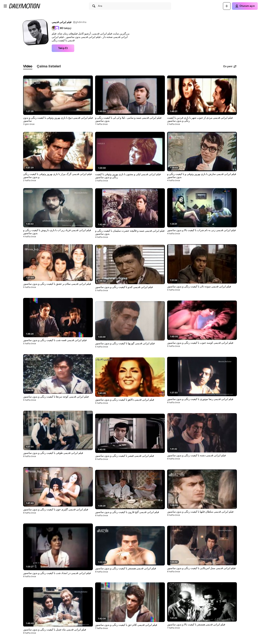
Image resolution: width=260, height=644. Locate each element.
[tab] (28, 67)
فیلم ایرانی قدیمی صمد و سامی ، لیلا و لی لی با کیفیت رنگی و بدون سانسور (128, 119)
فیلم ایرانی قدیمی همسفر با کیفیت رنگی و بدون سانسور (126, 568)
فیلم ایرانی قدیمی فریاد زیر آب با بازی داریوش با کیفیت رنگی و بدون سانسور (57, 232)
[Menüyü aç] (5, 6)
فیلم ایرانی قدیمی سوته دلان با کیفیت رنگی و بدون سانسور (199, 287)
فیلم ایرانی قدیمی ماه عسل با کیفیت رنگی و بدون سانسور (55, 630)
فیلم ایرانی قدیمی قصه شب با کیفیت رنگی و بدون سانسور (55, 340)
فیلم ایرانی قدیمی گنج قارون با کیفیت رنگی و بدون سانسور (127, 512)
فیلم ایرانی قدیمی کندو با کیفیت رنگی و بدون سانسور (124, 287)
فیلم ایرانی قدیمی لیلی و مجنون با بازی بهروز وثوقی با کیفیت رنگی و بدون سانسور (128, 176)
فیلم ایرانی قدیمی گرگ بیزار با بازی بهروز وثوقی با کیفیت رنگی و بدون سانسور (57, 176)
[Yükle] (227, 6)
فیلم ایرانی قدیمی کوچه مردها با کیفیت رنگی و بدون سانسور (56, 397)
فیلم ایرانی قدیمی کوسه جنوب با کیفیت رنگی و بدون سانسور (200, 343)
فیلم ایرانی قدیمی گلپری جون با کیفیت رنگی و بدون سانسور (56, 510)
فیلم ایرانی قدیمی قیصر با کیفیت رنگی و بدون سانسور (125, 456)
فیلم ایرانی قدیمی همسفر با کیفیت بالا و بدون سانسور (196, 625)
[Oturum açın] (245, 6)
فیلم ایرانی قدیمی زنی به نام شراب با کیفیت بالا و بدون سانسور (201, 230)
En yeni (230, 66)
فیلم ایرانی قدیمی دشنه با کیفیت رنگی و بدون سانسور (196, 456)
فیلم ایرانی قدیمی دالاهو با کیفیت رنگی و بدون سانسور (125, 400)
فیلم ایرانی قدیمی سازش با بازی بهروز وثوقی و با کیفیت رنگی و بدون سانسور (202, 176)
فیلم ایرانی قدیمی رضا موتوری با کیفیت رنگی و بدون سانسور (200, 399)
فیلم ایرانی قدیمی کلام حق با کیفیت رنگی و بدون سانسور (126, 625)
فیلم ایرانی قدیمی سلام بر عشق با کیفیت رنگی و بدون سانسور (57, 284)
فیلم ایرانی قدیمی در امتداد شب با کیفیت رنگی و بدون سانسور (57, 573)
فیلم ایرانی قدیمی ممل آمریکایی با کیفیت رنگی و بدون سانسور (201, 568)
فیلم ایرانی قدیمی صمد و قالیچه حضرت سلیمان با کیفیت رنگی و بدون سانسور (130, 232)
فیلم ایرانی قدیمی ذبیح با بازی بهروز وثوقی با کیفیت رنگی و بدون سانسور (58, 119)
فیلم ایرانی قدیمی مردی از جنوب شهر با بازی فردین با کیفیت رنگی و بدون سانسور (200, 119)
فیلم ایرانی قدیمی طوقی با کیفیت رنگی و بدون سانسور (53, 453)
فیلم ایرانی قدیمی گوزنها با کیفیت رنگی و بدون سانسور (125, 343)
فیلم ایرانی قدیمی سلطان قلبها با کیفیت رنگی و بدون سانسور (200, 512)
